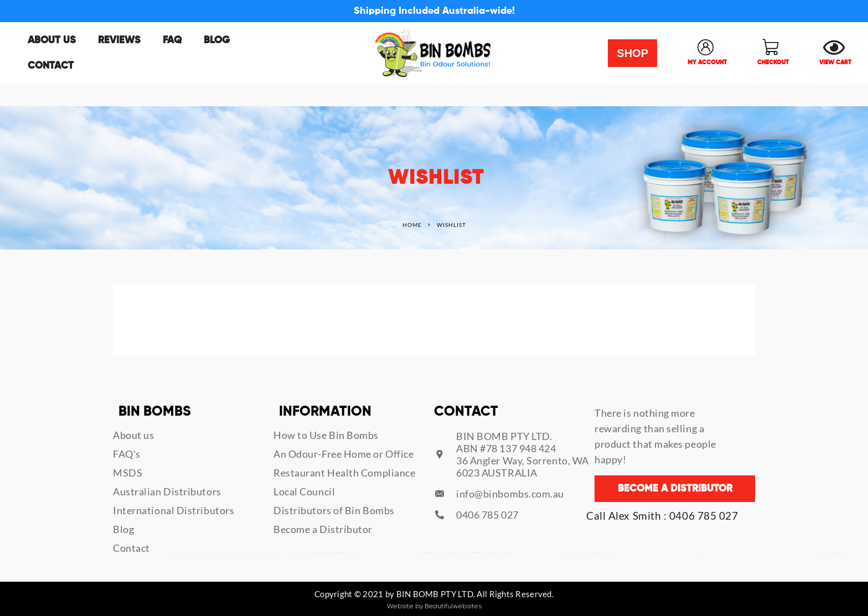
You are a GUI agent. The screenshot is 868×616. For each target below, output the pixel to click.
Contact (51, 66)
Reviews (119, 40)
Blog (217, 40)
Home (412, 225)
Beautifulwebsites (453, 606)
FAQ (172, 40)
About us (52, 40)
